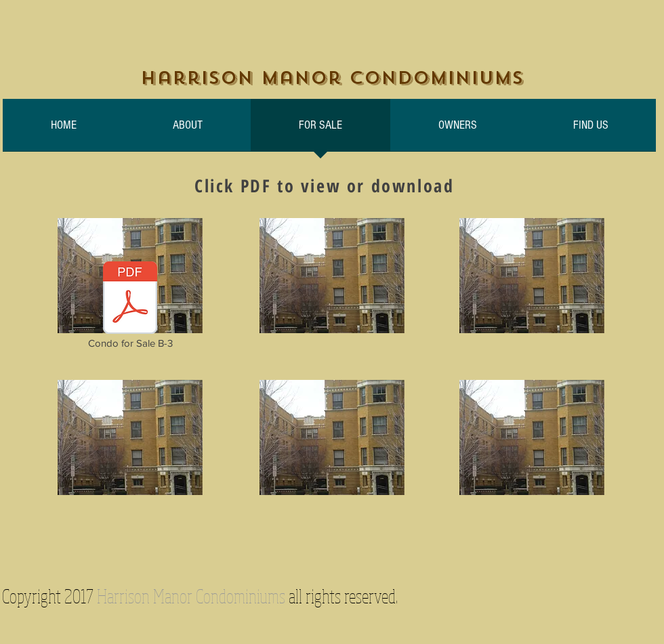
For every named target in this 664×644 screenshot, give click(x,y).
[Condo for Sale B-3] (130, 306)
